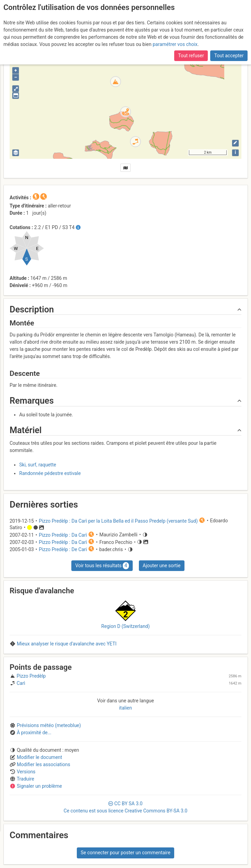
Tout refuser (191, 56)
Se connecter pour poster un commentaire (125, 853)
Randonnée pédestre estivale (50, 473)
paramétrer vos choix (175, 44)
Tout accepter (229, 56)
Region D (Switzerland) (125, 626)
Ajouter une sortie (162, 566)
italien (125, 708)
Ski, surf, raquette (38, 465)
